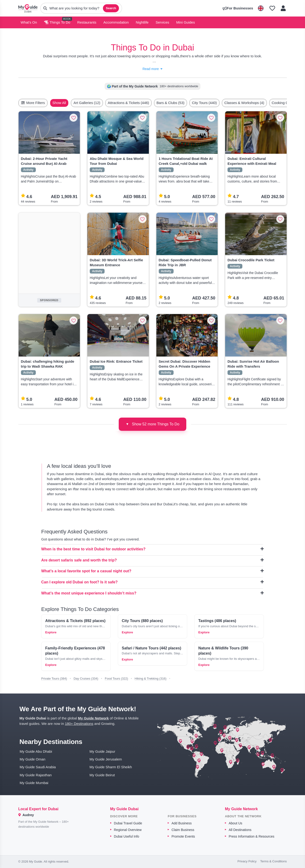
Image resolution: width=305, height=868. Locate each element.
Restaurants (87, 22)
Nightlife (142, 22)
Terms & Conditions (274, 861)
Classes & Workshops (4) (255, 103)
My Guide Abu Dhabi (36, 751)
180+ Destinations (79, 724)
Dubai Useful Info (127, 836)
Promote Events (183, 836)
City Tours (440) (216, 103)
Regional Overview (128, 830)
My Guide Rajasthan (36, 775)
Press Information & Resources (252, 836)
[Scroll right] (285, 103)
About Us (236, 823)
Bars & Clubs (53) (182, 103)
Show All (70, 103)
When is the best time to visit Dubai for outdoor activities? (152, 549)
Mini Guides (185, 22)
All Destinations (240, 830)
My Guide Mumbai (34, 783)
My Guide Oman (33, 759)
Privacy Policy (247, 861)
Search (111, 8)
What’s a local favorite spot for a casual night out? (152, 571)
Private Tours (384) (54, 679)
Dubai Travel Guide (128, 823)
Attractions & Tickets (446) (140, 103)
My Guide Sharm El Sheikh (111, 767)
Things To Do (57, 22)
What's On (29, 22)
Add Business (182, 823)
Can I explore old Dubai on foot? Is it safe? (152, 582)
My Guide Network (93, 718)
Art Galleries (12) (98, 103)
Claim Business (183, 830)
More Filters (33, 103)
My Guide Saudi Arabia (38, 767)
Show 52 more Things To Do (153, 424)
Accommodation (116, 22)
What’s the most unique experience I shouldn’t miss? (152, 593)
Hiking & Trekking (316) (151, 679)
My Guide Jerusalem (106, 759)
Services (163, 22)
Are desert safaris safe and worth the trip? (152, 560)
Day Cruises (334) (86, 679)
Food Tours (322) (116, 679)
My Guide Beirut (102, 775)
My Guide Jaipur (102, 751)
